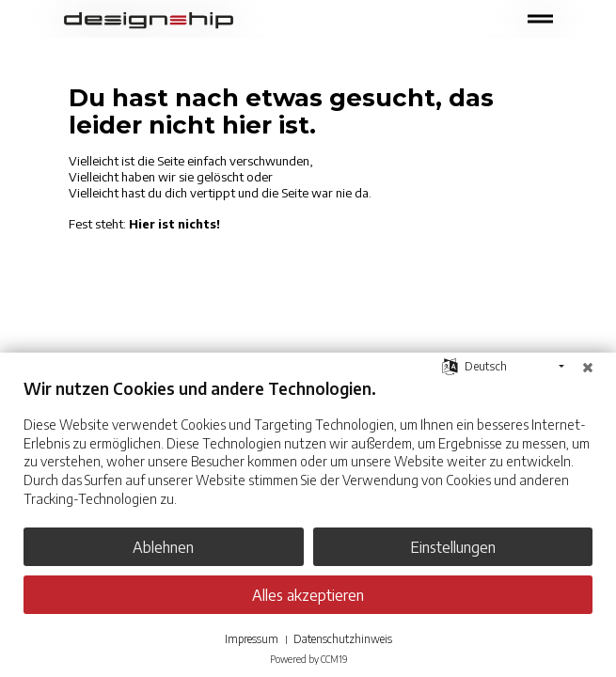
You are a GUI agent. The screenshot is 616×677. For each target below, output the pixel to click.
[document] (308, 457)
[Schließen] (588, 367)
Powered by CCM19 (308, 659)
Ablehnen (163, 547)
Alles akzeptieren (308, 595)
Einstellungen (453, 547)
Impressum (252, 639)
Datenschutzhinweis (343, 639)
